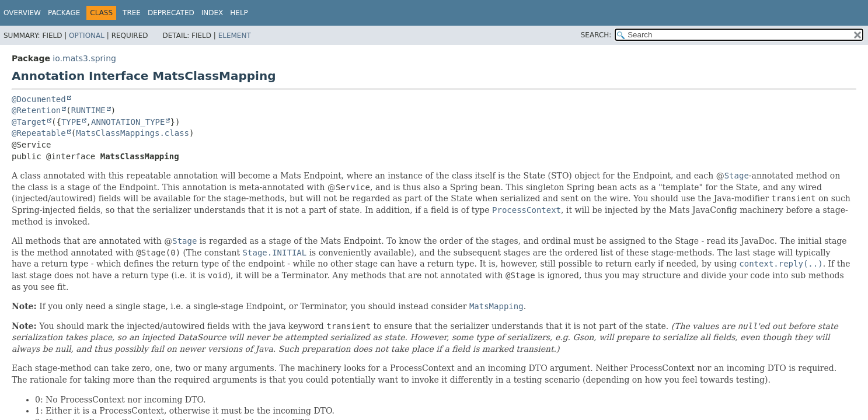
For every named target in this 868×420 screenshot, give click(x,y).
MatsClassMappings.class (133, 133)
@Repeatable (39, 133)
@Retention (36, 110)
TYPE (71, 122)
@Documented (39, 99)
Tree (132, 13)
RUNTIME (88, 110)
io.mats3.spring (84, 58)
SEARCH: (596, 35)
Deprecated (171, 13)
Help (239, 13)
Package (64, 13)
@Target (29, 122)
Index (212, 13)
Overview (22, 13)
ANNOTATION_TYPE (128, 122)
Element (235, 36)
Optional (87, 36)
